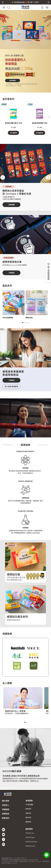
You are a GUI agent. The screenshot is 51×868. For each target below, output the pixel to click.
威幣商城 (28, 809)
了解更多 (11, 273)
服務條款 (28, 822)
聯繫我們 (6, 818)
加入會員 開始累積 (12, 386)
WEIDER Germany (31, 842)
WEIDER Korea (30, 846)
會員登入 (6, 805)
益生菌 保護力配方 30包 (13, 123)
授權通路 (6, 809)
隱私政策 (28, 817)
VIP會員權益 (29, 805)
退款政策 (28, 813)
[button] (9, 7)
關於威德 (6, 801)
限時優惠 (13, 80)
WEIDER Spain (30, 837)
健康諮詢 (6, 814)
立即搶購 (11, 205)
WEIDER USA (30, 833)
